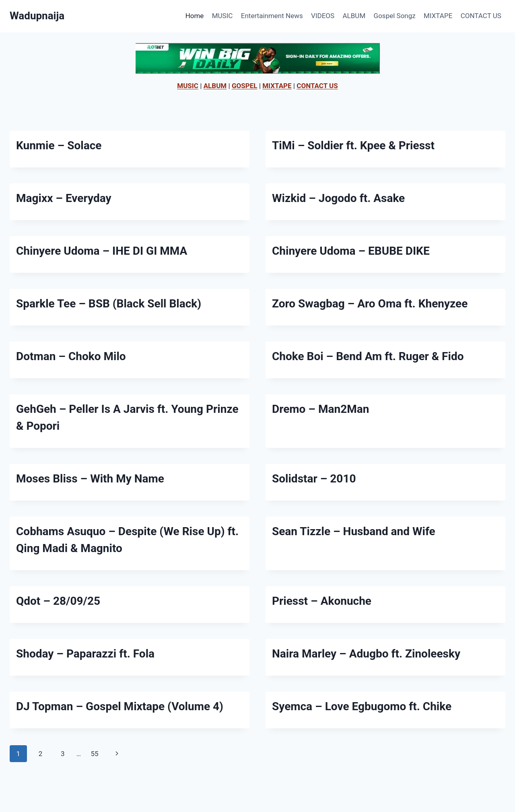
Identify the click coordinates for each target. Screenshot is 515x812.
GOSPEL (245, 86)
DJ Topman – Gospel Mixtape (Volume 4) (120, 706)
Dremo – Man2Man (320, 409)
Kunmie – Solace (59, 145)
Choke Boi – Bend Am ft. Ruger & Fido (368, 356)
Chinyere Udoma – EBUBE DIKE (351, 251)
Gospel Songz (395, 16)
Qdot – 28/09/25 (58, 601)
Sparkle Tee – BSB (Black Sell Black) (109, 304)
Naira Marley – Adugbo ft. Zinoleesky (366, 654)
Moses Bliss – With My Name (90, 479)
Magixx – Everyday (64, 198)
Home (195, 16)
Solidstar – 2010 (314, 479)
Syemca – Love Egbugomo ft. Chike (362, 706)
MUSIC (222, 16)
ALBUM (354, 16)
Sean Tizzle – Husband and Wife (354, 531)
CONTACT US (481, 16)
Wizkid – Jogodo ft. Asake (338, 198)
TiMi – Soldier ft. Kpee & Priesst (353, 145)
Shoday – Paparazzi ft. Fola (85, 654)
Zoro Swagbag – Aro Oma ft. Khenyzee (370, 304)
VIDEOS (323, 16)
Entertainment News (272, 16)
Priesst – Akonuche (322, 601)
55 (94, 754)
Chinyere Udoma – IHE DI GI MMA (102, 251)
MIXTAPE (438, 16)
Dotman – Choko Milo (71, 356)
